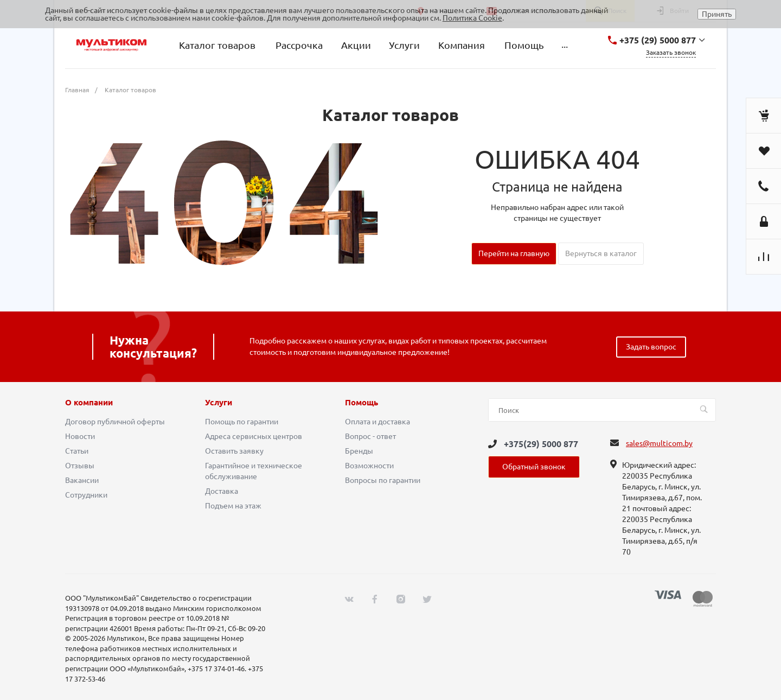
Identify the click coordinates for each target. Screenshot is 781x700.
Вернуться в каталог (601, 253)
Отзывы (80, 466)
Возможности (369, 466)
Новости (80, 436)
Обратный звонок (534, 467)
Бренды (359, 451)
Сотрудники (86, 495)
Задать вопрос (651, 347)
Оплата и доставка (377, 422)
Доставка (222, 491)
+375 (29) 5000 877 (658, 40)
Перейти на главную (514, 253)
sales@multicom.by (659, 443)
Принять (717, 14)
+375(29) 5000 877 (541, 444)
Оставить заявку (234, 451)
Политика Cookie (472, 18)
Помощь (361, 403)
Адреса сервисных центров (254, 436)
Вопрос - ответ (370, 436)
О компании (89, 403)
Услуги (219, 403)
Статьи (77, 451)
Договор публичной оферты (115, 422)
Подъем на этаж (233, 506)
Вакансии (82, 480)
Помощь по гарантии (242, 422)
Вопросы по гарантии (383, 480)
